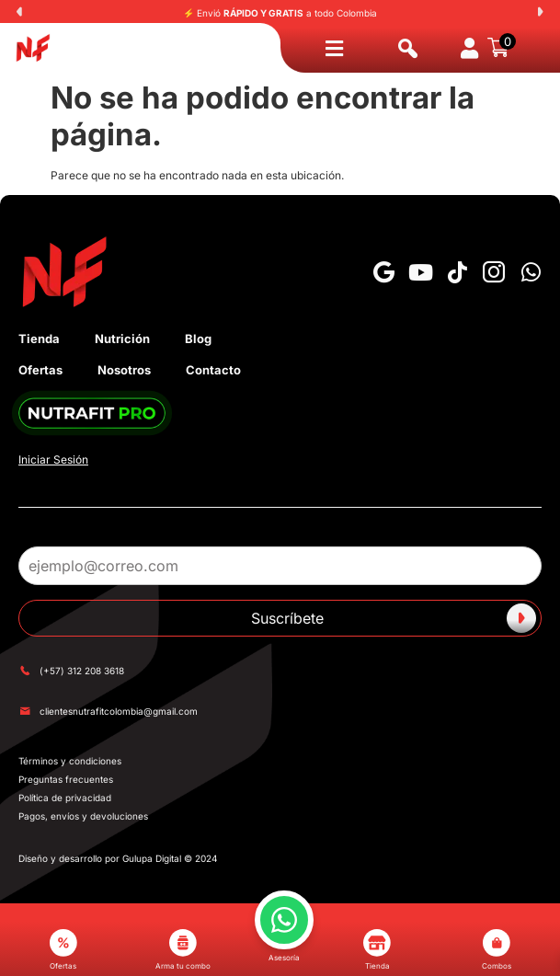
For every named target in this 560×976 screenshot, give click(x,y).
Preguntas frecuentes (66, 779)
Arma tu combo (183, 950)
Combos (497, 950)
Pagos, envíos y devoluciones (83, 816)
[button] (19, 12)
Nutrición (122, 339)
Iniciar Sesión (53, 459)
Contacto (213, 370)
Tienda (39, 339)
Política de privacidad (65, 798)
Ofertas (40, 370)
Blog (198, 339)
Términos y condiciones (70, 761)
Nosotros (124, 370)
